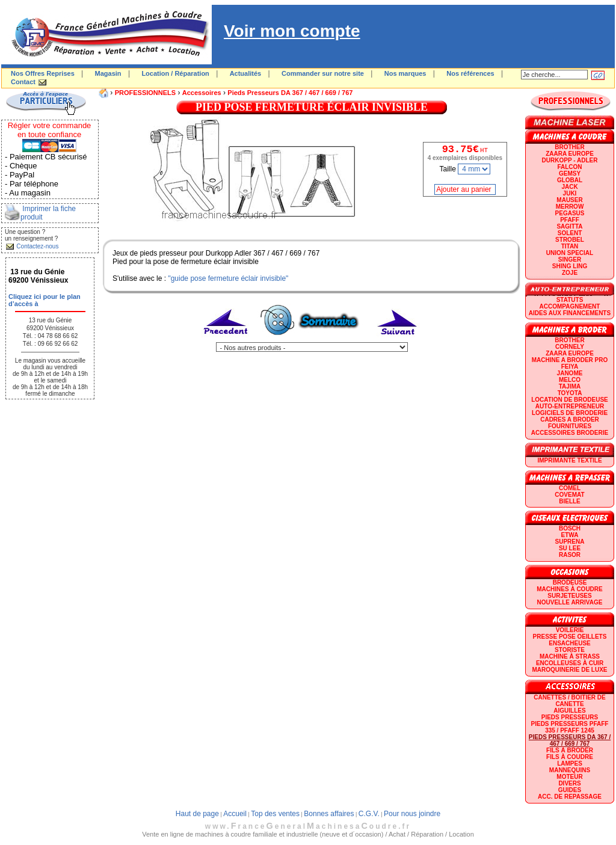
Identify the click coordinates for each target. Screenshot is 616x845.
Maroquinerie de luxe (569, 670)
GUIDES (570, 790)
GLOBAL (570, 180)
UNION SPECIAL (570, 253)
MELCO (570, 380)
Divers (569, 783)
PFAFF (570, 220)
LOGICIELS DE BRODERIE (570, 413)
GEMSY (570, 174)
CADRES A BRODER (570, 419)
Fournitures (570, 426)
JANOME (570, 373)
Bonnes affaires (329, 814)
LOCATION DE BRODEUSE (570, 400)
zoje (570, 273)
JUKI (570, 193)
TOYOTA (570, 393)
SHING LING (570, 266)
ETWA (570, 535)
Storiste (570, 650)
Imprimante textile (569, 460)
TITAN (570, 246)
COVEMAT (569, 495)
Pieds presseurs (570, 717)
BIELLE (570, 501)
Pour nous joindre (412, 814)
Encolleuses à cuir (570, 663)
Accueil (235, 814)
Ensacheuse (569, 643)
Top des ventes (275, 814)
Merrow (570, 207)
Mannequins (570, 770)
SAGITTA (569, 226)
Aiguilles (569, 711)
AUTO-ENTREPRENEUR (570, 406)
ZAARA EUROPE (570, 154)
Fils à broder (570, 750)
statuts (570, 300)
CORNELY (570, 347)
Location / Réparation (175, 73)
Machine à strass (570, 656)
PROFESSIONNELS (145, 93)
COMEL (570, 488)
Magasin (108, 73)
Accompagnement (570, 306)
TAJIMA (570, 386)
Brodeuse (570, 582)
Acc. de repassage (570, 797)
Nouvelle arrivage (570, 602)
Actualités (246, 73)
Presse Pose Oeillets (570, 637)
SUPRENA (570, 542)
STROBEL (570, 240)
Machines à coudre (569, 589)
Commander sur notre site (323, 73)
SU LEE (570, 548)
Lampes (570, 764)
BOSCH (570, 528)
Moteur (569, 777)
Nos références (470, 73)
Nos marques (405, 73)
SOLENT (570, 233)
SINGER (570, 260)
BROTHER (569, 147)
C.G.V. (369, 814)
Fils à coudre (570, 757)
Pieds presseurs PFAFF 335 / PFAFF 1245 (570, 727)
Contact (23, 82)
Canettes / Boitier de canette (569, 701)
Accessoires (202, 93)
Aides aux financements (570, 313)
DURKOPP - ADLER (570, 160)
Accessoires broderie (570, 433)
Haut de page (197, 814)
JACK (569, 187)
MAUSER (569, 200)
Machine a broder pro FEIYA (570, 363)
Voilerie (570, 630)
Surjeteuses (569, 596)
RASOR (570, 555)
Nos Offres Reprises (43, 73)
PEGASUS (570, 213)
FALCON (569, 167)
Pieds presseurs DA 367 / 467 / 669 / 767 (290, 93)
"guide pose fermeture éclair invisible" (228, 278)
